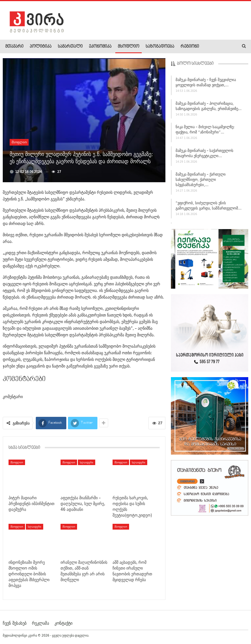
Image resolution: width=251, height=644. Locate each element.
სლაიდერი (87, 462)
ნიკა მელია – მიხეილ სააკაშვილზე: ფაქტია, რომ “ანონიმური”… (205, 130)
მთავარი (14, 47)
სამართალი (70, 47)
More (210, 47)
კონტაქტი (63, 623)
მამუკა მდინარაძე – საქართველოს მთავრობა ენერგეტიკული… (204, 154)
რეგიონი (190, 47)
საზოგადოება (160, 47)
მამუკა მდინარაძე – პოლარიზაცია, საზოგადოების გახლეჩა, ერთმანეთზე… (209, 107)
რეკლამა (40, 623)
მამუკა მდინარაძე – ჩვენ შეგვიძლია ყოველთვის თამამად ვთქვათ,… (206, 83)
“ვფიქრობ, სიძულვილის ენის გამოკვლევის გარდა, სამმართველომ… (209, 206)
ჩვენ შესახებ (15, 623)
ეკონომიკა (100, 47)
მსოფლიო (129, 47)
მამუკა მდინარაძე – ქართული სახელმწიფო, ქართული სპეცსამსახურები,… (201, 180)
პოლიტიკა (41, 47)
